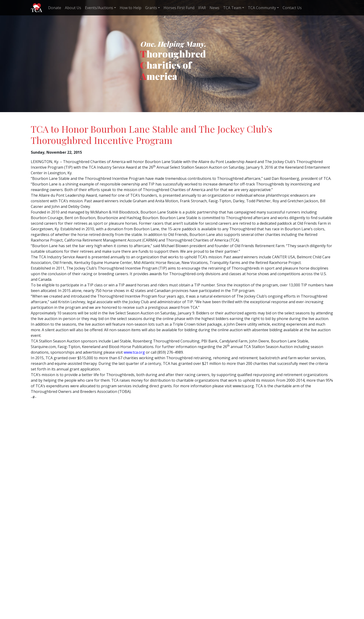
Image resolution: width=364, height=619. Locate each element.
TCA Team (232, 8)
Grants (151, 8)
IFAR (202, 8)
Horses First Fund (179, 8)
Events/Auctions (99, 8)
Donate (55, 8)
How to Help (131, 8)
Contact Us (292, 8)
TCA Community (262, 8)
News (214, 8)
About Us (73, 8)
